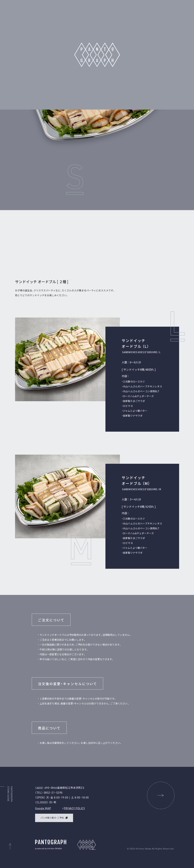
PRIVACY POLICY (74, 808)
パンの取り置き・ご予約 (52, 818)
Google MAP (43, 808)
